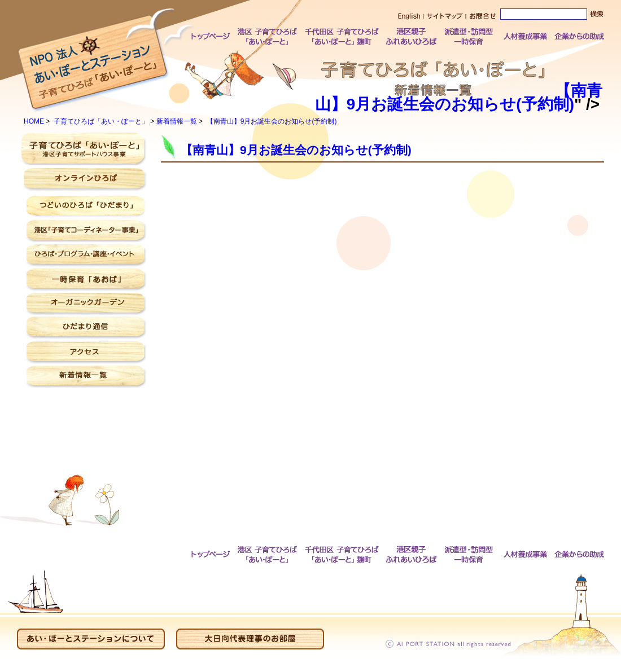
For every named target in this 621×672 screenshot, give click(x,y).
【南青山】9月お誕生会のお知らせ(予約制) (458, 97)
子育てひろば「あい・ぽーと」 (101, 121)
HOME (34, 121)
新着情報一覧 (177, 121)
